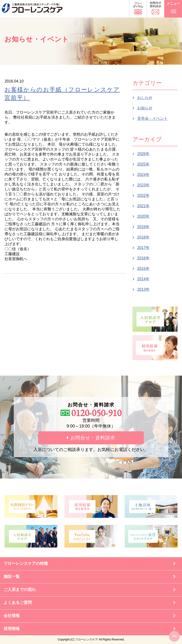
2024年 (143, 175)
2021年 (143, 206)
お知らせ (145, 108)
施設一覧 (12, 577)
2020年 (143, 216)
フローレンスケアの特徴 (26, 563)
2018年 (143, 237)
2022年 (143, 195)
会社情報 (12, 616)
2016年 (143, 258)
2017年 (143, 248)
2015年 (143, 269)
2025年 (143, 164)
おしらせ (145, 98)
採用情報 (12, 629)
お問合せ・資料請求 (91, 438)
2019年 (143, 227)
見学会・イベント (152, 118)
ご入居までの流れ (20, 590)
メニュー (173, 7)
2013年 (143, 289)
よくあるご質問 (18, 603)
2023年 (143, 185)
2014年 (143, 279)
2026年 (143, 154)
